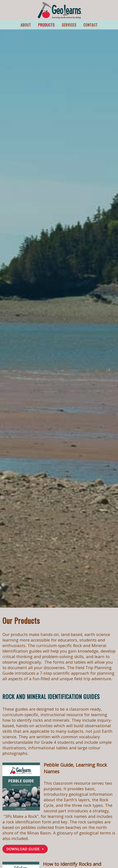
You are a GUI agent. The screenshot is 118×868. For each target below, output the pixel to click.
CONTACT (91, 25)
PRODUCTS (46, 25)
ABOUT (26, 25)
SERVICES (69, 25)
